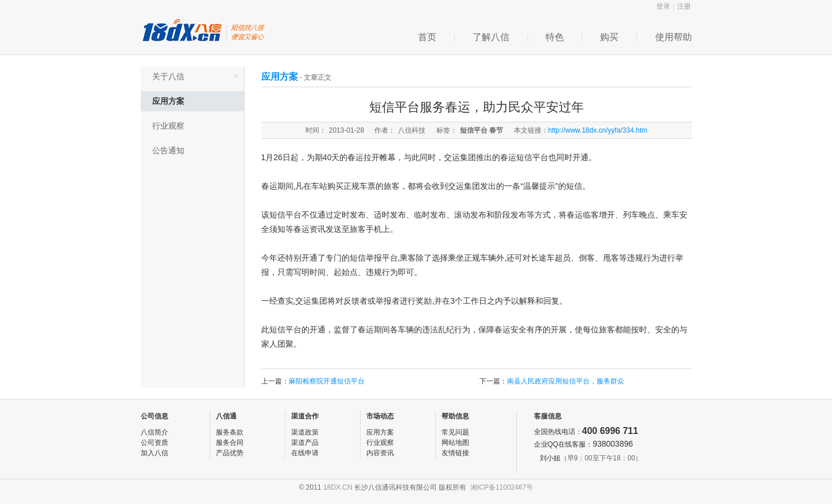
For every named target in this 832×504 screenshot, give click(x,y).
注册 (684, 6)
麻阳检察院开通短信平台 (327, 381)
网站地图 (455, 443)
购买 (609, 37)
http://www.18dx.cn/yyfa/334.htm (598, 130)
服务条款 (230, 432)
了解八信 (491, 37)
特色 (555, 37)
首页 (427, 37)
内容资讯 (380, 453)
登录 (663, 6)
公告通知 (168, 150)
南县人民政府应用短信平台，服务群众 (566, 381)
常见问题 (455, 432)
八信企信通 (204, 31)
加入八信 (154, 453)
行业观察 (168, 126)
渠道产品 (305, 443)
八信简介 (154, 432)
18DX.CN (338, 487)
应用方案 (168, 101)
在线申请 (305, 453)
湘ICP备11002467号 (502, 487)
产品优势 (230, 453)
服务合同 (230, 443)
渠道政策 (305, 432)
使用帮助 (674, 37)
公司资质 (154, 443)
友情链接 (455, 453)
